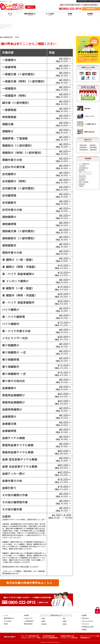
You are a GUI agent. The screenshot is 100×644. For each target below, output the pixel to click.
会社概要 (84, 615)
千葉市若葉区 (93, 147)
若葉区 (65, 621)
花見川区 (44, 624)
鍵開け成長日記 (28, 624)
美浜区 (43, 621)
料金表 (6, 624)
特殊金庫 (26, 615)
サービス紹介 (8, 621)
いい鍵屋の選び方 (29, 621)
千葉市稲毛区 (93, 150)
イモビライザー (28, 618)
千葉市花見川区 (84, 150)
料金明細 (84, 629)
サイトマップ (85, 624)
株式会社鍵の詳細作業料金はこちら (29, 583)
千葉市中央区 (83, 145)
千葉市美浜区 (83, 147)
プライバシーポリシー (88, 621)
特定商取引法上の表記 (88, 627)
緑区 (64, 618)
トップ (6, 615)
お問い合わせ (85, 618)
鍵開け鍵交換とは (9, 618)
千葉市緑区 (92, 145)
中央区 (43, 618)
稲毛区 (65, 624)
